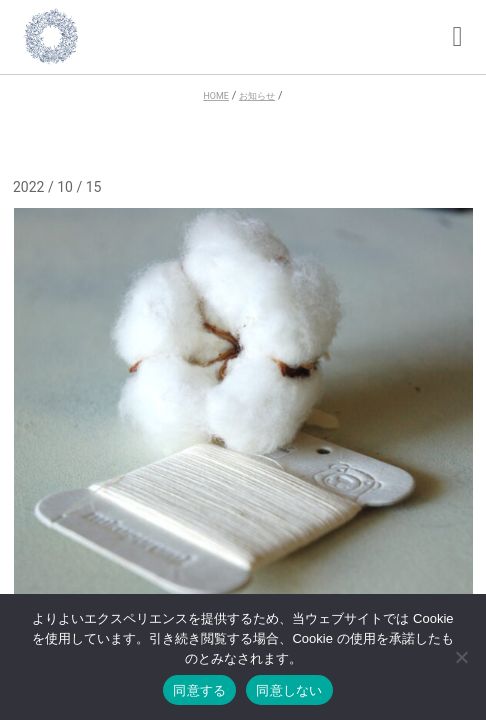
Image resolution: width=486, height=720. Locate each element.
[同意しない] (461, 659)
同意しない (289, 690)
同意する (199, 690)
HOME (215, 96)
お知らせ (257, 96)
